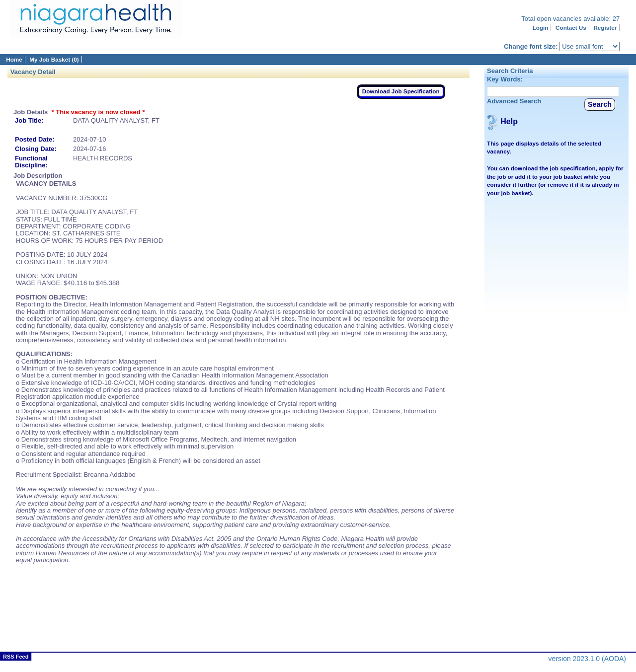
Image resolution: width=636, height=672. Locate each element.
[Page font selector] (590, 46)
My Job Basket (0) (54, 59)
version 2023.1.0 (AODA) (587, 659)
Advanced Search (514, 101)
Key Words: (505, 79)
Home (14, 59)
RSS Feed (16, 657)
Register (605, 28)
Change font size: (531, 46)
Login (541, 28)
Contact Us (571, 28)
